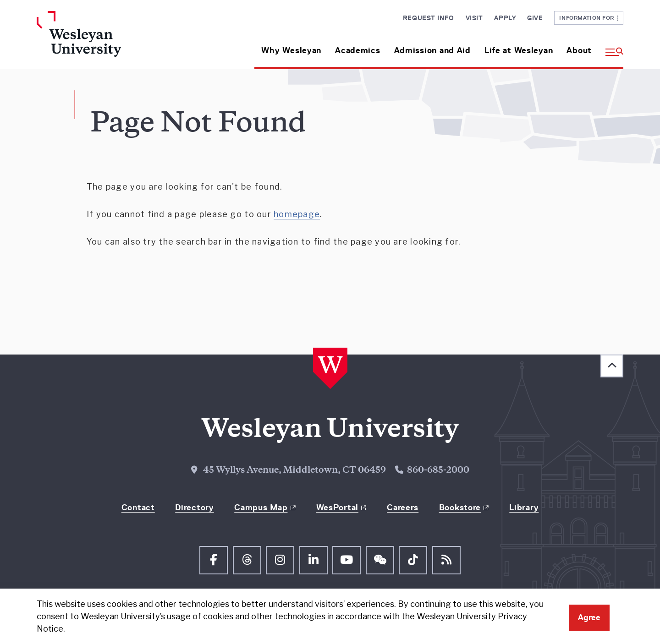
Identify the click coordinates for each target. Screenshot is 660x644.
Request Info (429, 18)
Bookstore (460, 508)
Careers (403, 508)
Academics (357, 50)
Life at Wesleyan (519, 50)
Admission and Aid (432, 50)
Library (524, 508)
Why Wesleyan (291, 50)
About (579, 50)
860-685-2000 (438, 471)
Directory (194, 508)
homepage (297, 214)
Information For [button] (589, 18)
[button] (611, 47)
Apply (505, 18)
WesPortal (337, 508)
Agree (589, 617)
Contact (138, 508)
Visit (474, 18)
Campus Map (261, 508)
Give (535, 18)
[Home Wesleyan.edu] (105, 40)
